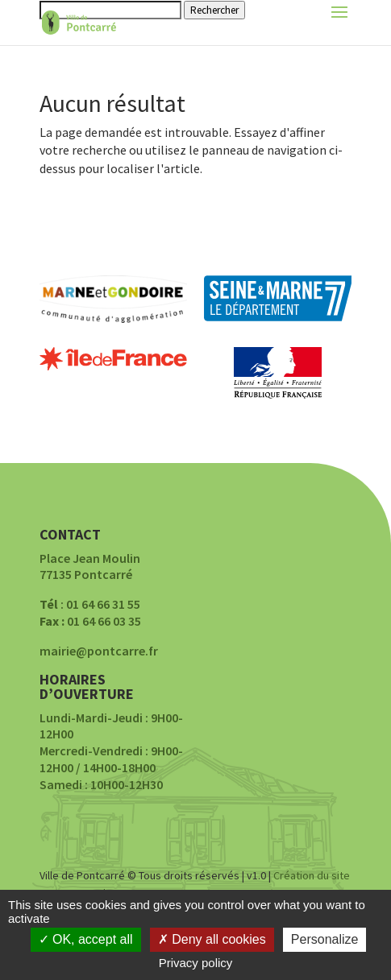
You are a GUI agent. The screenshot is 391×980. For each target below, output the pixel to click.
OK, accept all (86, 939)
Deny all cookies (212, 939)
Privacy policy (196, 963)
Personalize (325, 939)
